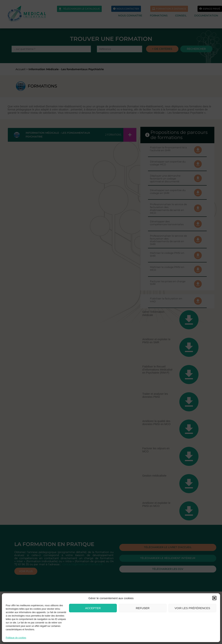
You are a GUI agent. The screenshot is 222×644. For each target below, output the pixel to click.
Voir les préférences (192, 608)
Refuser (143, 608)
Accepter (93, 608)
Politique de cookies (16, 638)
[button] (214, 598)
